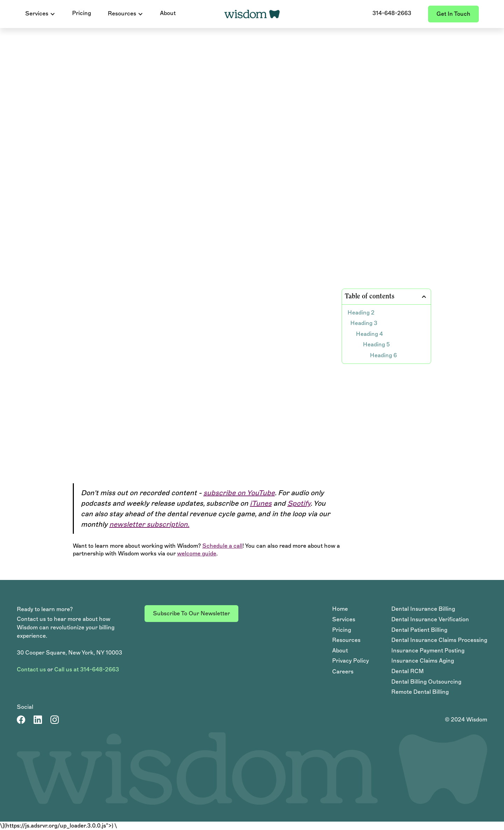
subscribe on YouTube (239, 493)
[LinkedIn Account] (38, 720)
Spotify (299, 503)
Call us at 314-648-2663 (87, 669)
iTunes (261, 503)
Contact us (31, 669)
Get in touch (453, 14)
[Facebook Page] (21, 720)
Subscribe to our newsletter (191, 613)
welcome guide (197, 554)
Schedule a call (222, 546)
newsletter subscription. (149, 524)
